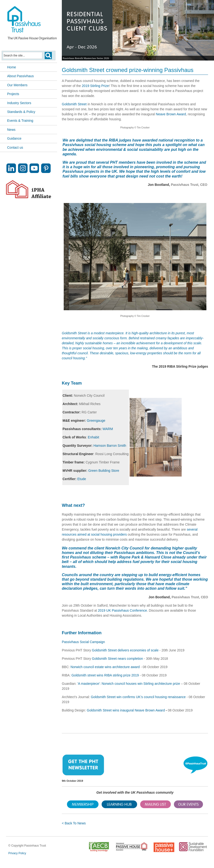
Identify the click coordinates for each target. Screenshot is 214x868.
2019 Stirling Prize (95, 86)
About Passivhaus (20, 76)
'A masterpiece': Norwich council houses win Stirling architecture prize (129, 684)
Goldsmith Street (74, 104)
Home (12, 67)
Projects (13, 94)
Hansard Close (159, 557)
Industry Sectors (19, 103)
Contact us (15, 147)
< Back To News (74, 823)
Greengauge (96, 421)
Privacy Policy (17, 853)
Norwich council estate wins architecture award (105, 667)
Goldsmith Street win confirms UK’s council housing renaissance (138, 697)
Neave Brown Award (171, 114)
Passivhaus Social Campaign (83, 642)
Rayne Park (129, 557)
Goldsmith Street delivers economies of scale (125, 650)
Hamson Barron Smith (110, 446)
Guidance (14, 138)
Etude (82, 479)
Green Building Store (104, 471)
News (11, 130)
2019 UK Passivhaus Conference (122, 610)
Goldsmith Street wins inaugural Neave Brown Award (126, 710)
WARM (108, 429)
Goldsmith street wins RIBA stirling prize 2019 (105, 675)
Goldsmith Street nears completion (118, 659)
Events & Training (20, 121)
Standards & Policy (21, 112)
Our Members (17, 85)
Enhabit (93, 437)
